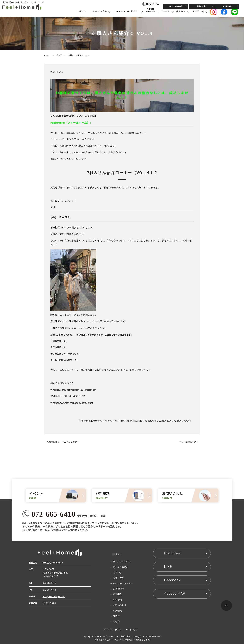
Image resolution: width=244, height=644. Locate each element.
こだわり (117, 573)
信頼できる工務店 (88, 421)
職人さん (171, 421)
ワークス (165, 11)
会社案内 (181, 11)
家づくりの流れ (121, 567)
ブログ (196, 11)
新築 (132, 421)
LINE (168, 567)
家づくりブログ (116, 421)
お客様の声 (119, 589)
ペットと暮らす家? (188, 442)
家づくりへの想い (122, 562)
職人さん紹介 (184, 421)
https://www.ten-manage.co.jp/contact (73, 403)
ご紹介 (116, 622)
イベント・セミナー (123, 583)
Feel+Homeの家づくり (128, 11)
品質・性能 (119, 578)
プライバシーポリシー (113, 630)
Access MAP (175, 593)
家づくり (103, 421)
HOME (83, 11)
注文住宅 (140, 421)
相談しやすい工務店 (156, 421)
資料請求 (201, 7)
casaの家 (151, 11)
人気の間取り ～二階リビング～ (63, 442)
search (207, 12)
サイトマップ (132, 630)
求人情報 (117, 611)
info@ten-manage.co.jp (54, 596)
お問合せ (227, 7)
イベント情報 (100, 11)
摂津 (127, 421)
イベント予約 (176, 7)
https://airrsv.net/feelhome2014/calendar (74, 390)
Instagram (173, 553)
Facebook (172, 580)
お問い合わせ (120, 605)
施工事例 (117, 594)
